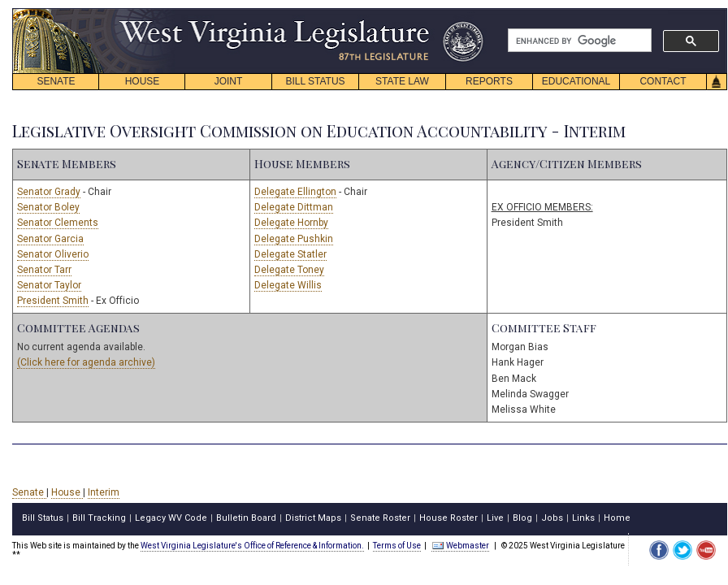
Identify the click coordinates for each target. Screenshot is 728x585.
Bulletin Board (246, 518)
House (67, 492)
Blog (522, 518)
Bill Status (43, 518)
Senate (29, 492)
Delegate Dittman (294, 207)
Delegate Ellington (295, 192)
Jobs (552, 518)
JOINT (229, 81)
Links (583, 518)
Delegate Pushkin (294, 239)
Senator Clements (58, 223)
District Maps (313, 518)
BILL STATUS (315, 81)
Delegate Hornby (291, 223)
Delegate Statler (290, 254)
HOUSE (143, 81)
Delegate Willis (288, 285)
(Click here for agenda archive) (86, 362)
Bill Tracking (99, 518)
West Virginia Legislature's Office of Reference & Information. (252, 546)
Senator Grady (49, 192)
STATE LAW (402, 81)
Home (617, 518)
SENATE (56, 81)
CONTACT (663, 81)
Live (495, 518)
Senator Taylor (49, 285)
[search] (578, 41)
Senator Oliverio (53, 254)
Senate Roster (380, 518)
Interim (104, 492)
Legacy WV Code (171, 518)
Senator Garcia (50, 239)
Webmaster (460, 546)
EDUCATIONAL (576, 81)
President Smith (53, 301)
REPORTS (489, 81)
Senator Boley (48, 207)
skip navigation (471, 13)
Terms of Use (397, 546)
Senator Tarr (44, 270)
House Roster (448, 518)
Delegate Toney (289, 270)
